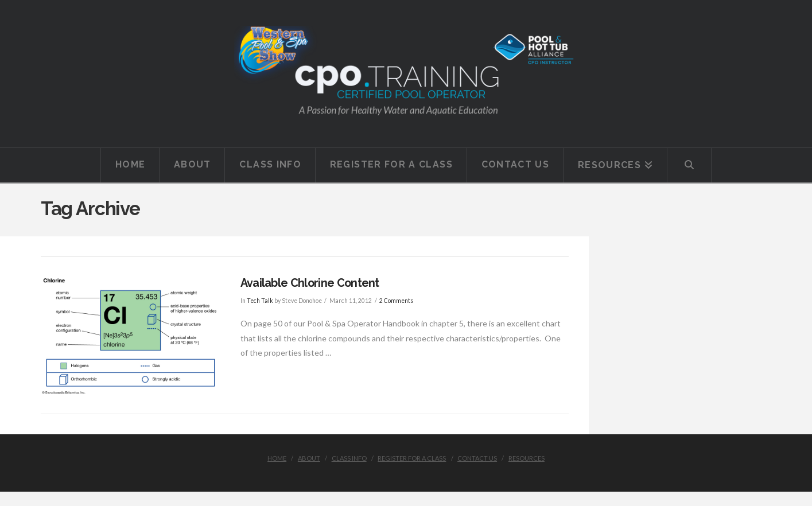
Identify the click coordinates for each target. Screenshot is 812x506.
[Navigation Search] (689, 165)
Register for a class (412, 458)
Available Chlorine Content (310, 283)
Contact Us (477, 458)
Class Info (349, 458)
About (309, 458)
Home (277, 458)
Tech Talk (260, 301)
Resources (527, 458)
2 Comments (396, 301)
